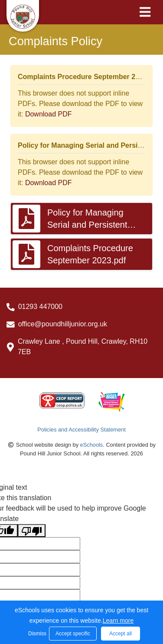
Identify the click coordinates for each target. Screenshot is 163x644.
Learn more (118, 621)
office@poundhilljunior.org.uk (63, 324)
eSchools (92, 445)
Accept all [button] (121, 634)
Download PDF (49, 114)
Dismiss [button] (36, 634)
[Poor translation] (32, 531)
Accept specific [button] (73, 634)
